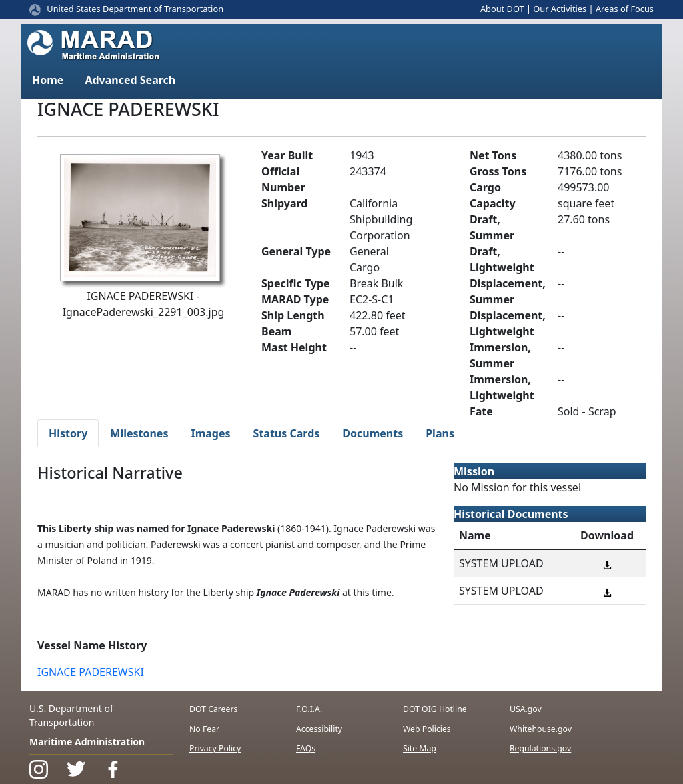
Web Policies (427, 729)
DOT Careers (213, 709)
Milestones (139, 433)
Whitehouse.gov (541, 729)
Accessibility (319, 729)
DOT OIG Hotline (435, 709)
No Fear (204, 729)
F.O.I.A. (309, 709)
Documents (373, 433)
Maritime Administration (87, 742)
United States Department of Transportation (135, 9)
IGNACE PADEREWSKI (91, 672)
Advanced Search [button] (130, 80)
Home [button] (48, 80)
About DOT (502, 9)
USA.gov (526, 709)
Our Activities (560, 9)
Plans (440, 433)
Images (210, 433)
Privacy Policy (215, 748)
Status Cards (287, 433)
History (68, 433)
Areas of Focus (625, 9)
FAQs (306, 748)
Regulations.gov (540, 748)
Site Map (420, 748)
